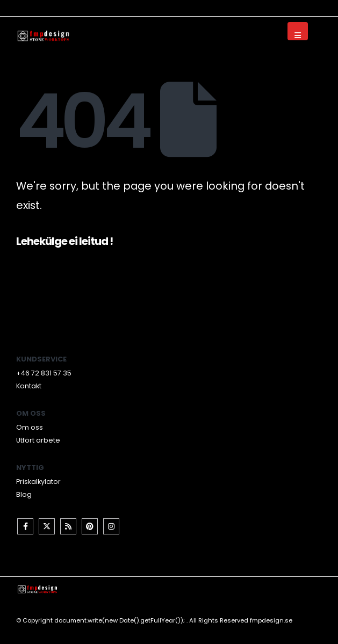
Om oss (30, 427)
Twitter (47, 526)
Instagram (111, 526)
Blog (24, 494)
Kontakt (29, 386)
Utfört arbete (38, 440)
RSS (68, 526)
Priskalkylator (38, 482)
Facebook (25, 526)
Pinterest (90, 526)
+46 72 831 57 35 (44, 373)
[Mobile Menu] (298, 31)
